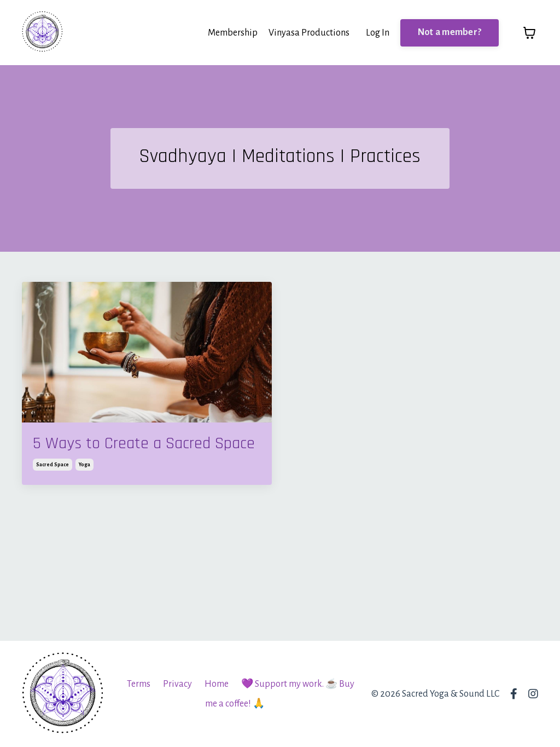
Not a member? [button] (450, 32)
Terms (139, 684)
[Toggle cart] (529, 33)
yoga (84, 465)
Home (217, 684)
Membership (233, 33)
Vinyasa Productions (309, 33)
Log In (378, 33)
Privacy (177, 684)
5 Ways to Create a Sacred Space (144, 443)
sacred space (52, 465)
